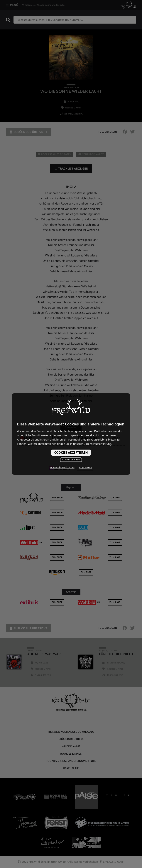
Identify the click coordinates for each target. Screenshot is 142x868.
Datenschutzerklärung (63, 467)
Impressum (86, 467)
